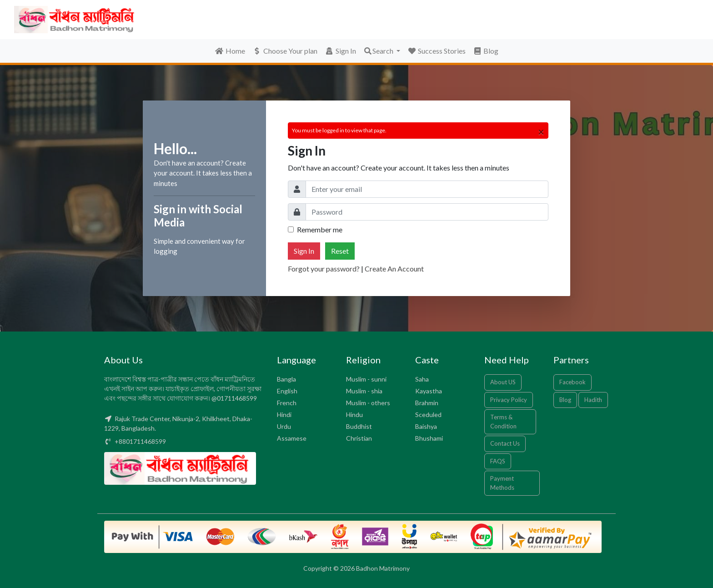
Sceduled (428, 415)
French (287, 403)
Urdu (284, 426)
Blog (486, 51)
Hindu (354, 415)
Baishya (426, 426)
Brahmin (427, 403)
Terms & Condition (503, 422)
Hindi (284, 415)
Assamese (292, 438)
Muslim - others (368, 403)
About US (503, 382)
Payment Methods (502, 483)
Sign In (340, 51)
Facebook (572, 382)
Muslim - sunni (366, 379)
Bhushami (429, 438)
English (287, 391)
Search (379, 51)
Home (230, 51)
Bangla (286, 379)
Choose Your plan (285, 51)
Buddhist (359, 426)
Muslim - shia (364, 391)
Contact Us (505, 443)
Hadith (593, 400)
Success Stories (437, 51)
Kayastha (429, 391)
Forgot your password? (324, 269)
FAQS (498, 461)
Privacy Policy (509, 400)
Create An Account (394, 269)
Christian (359, 438)
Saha (422, 379)
